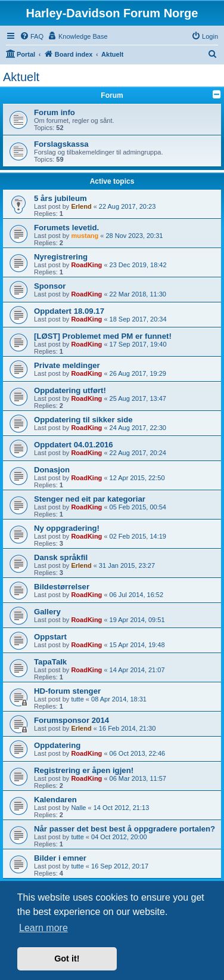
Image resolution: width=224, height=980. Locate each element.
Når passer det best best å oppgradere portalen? (125, 829)
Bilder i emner (60, 858)
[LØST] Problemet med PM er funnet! (103, 336)
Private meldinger (67, 365)
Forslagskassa (61, 144)
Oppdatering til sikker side (83, 420)
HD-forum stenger (67, 691)
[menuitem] (32, 36)
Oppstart (50, 637)
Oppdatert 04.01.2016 (74, 445)
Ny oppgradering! (67, 528)
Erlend (81, 206)
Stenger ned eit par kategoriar (90, 499)
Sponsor (50, 286)
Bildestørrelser (62, 587)
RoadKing (86, 265)
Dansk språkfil (61, 557)
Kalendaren (55, 800)
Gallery (47, 612)
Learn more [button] (43, 928)
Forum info (55, 112)
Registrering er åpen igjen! (84, 770)
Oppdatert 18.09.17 (69, 311)
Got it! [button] (67, 959)
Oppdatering (57, 745)
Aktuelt (21, 77)
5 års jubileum (60, 198)
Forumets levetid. (66, 228)
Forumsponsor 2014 (71, 720)
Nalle (78, 808)
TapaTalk (50, 662)
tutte (77, 699)
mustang (85, 236)
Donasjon (52, 470)
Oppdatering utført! (70, 390)
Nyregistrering (61, 257)
